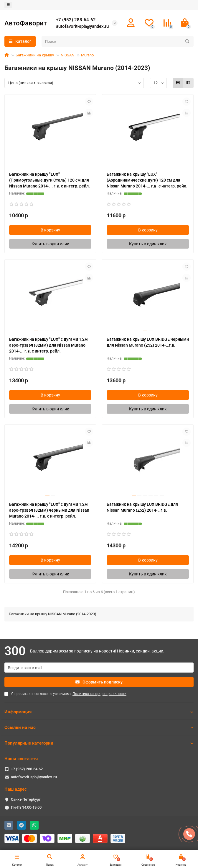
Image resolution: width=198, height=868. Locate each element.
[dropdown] (8, 5)
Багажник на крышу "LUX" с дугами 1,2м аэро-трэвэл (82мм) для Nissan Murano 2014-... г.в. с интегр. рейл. (48, 345)
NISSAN (67, 55)
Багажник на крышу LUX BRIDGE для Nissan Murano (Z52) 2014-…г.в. (142, 507)
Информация (99, 712)
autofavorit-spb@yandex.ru (82, 26)
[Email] (99, 668)
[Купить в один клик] (50, 244)
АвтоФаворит (26, 23)
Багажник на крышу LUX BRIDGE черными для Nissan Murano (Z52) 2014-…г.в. (148, 342)
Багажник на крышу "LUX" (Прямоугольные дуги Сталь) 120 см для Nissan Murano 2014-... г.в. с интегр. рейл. (49, 180)
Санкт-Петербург (26, 799)
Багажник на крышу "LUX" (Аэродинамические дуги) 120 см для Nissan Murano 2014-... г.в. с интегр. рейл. (147, 180)
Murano (87, 55)
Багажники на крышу (35, 55)
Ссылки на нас (99, 727)
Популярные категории (99, 743)
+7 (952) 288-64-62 (76, 20)
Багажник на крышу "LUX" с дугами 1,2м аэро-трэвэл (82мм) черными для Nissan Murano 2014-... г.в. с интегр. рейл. (49, 510)
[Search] (118, 41)
